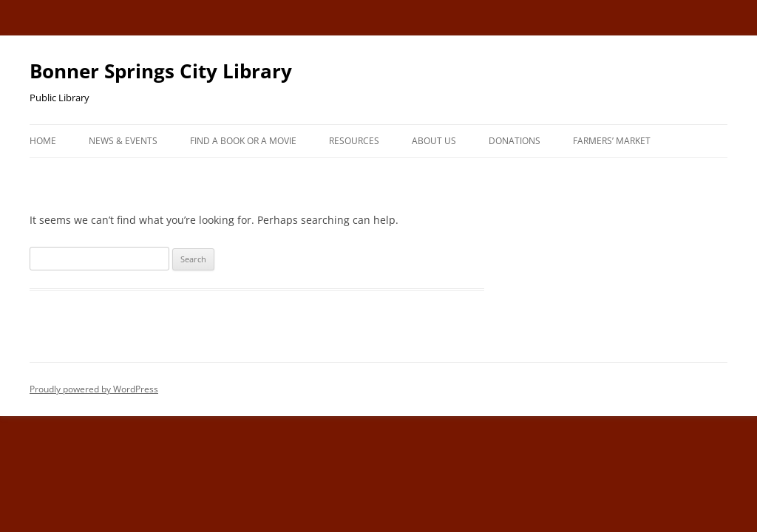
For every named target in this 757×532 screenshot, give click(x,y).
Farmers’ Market (612, 141)
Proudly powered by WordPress (94, 389)
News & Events (123, 141)
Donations (515, 141)
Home (43, 141)
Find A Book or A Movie (243, 141)
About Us (434, 141)
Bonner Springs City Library (161, 71)
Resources (354, 141)
